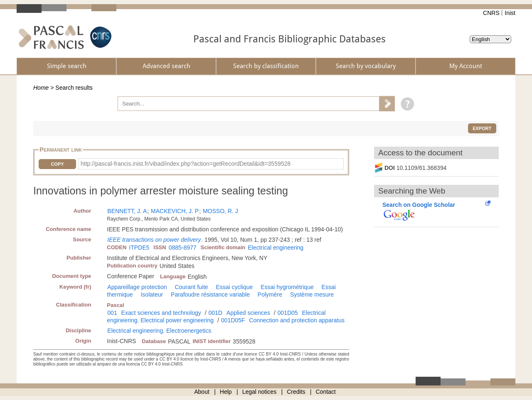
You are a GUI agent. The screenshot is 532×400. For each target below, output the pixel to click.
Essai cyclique (235, 287)
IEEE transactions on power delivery (154, 240)
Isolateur (152, 294)
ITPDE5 (139, 248)
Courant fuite (191, 287)
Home (41, 88)
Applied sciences (248, 313)
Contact (326, 392)
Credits (296, 392)
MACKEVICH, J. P (175, 211)
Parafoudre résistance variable (210, 294)
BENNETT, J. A (127, 211)
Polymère (270, 294)
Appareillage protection (137, 287)
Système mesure (312, 294)
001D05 (288, 313)
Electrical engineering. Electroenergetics (159, 331)
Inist (510, 13)
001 (112, 313)
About (202, 392)
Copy (57, 164)
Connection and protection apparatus (297, 320)
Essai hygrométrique (287, 287)
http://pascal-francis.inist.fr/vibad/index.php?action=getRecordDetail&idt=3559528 (186, 164)
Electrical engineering (276, 248)
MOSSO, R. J (220, 211)
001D (215, 313)
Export (482, 128)
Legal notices (260, 392)
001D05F (233, 320)
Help (226, 392)
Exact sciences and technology (161, 313)
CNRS (491, 13)
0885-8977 (183, 248)
